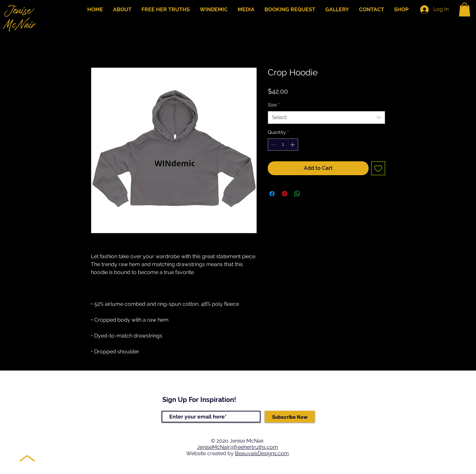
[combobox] (326, 118)
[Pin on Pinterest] (285, 194)
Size (274, 105)
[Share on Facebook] (272, 194)
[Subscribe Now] (290, 417)
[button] (465, 10)
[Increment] (293, 145)
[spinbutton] (283, 145)
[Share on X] (310, 194)
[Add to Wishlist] (378, 168)
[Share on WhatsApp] (297, 194)
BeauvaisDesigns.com (262, 453)
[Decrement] (273, 145)
